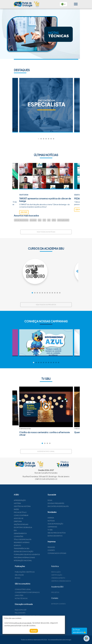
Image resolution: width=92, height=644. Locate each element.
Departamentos (32, 533)
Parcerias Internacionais (37, 558)
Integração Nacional (35, 561)
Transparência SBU (34, 548)
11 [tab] (57, 293)
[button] (63, 4)
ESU (27, 530)
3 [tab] (44, 139)
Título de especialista (35, 539)
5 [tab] (49, 139)
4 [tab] (46, 139)
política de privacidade (22, 623)
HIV (44, 220)
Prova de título (32, 512)
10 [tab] (55, 293)
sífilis (54, 220)
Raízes (29, 509)
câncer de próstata (21, 220)
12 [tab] (60, 293)
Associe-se (31, 518)
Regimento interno (34, 542)
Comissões (31, 536)
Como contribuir (33, 515)
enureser (33, 220)
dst (49, 220)
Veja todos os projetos (46, 305)
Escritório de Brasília (35, 527)
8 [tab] (50, 293)
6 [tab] (51, 139)
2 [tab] (41, 139)
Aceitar (34, 631)
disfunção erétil (63, 220)
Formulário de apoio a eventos (39, 554)
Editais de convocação (36, 551)
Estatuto (30, 545)
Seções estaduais (33, 524)
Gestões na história (34, 506)
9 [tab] (52, 293)
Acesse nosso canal (46, 451)
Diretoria (30, 521)
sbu (40, 220)
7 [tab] (54, 139)
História (29, 503)
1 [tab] (39, 139)
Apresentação (32, 500)
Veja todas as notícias (46, 232)
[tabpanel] (46, 105)
